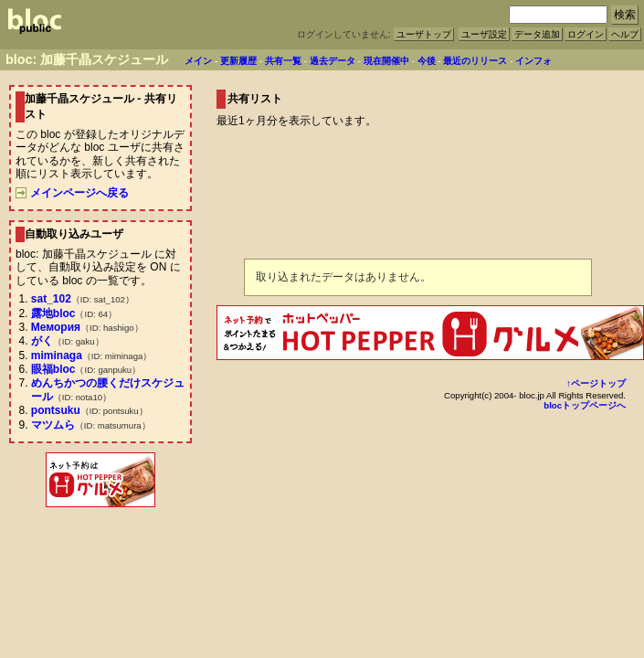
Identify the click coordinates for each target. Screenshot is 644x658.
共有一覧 (283, 61)
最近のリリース (475, 61)
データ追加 (537, 34)
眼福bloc (53, 369)
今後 (427, 61)
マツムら (53, 425)
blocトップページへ (585, 405)
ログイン (586, 34)
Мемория (56, 327)
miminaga (57, 356)
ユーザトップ (424, 34)
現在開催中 (386, 61)
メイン (198, 61)
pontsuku (56, 410)
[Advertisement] (100, 551)
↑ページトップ (596, 383)
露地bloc (53, 313)
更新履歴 (238, 61)
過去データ (333, 61)
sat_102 (51, 299)
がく (42, 341)
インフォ (533, 61)
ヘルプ (625, 34)
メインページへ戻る (72, 193)
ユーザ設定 (484, 34)
